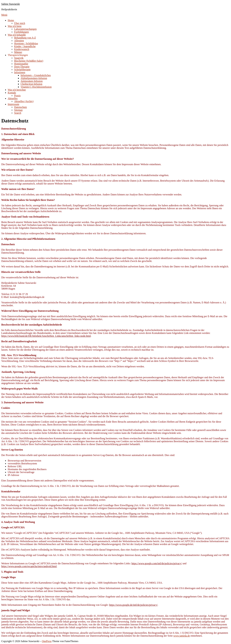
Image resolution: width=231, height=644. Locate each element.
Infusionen (20, 72)
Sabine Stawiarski (11, 4)
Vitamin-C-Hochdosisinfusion (36, 87)
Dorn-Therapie (22, 67)
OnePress (47, 641)
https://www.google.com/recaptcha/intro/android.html (29, 566)
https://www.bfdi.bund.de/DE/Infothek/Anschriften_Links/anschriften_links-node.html (46, 336)
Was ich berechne (17, 90)
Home (11, 20)
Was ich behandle (17, 35)
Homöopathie (21, 64)
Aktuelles (13, 98)
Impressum (13, 104)
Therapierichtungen (18, 55)
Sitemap (18, 110)
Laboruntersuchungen (25, 29)
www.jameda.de (182, 636)
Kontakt (12, 93)
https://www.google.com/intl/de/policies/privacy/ (157, 563)
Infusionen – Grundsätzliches (36, 75)
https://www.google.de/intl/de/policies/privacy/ (133, 605)
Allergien (19, 41)
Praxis (17, 96)
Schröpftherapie (22, 69)
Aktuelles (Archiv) (24, 101)
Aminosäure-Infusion (32, 81)
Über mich (20, 23)
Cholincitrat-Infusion (31, 84)
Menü (4, 15)
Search (18, 113)
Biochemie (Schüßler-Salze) (29, 61)
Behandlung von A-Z (25, 38)
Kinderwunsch (22, 49)
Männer (18, 52)
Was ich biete (15, 26)
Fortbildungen (21, 32)
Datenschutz (21, 107)
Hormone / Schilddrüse (26, 43)
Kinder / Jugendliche (25, 46)
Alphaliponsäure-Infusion (34, 78)
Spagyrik (19, 58)
